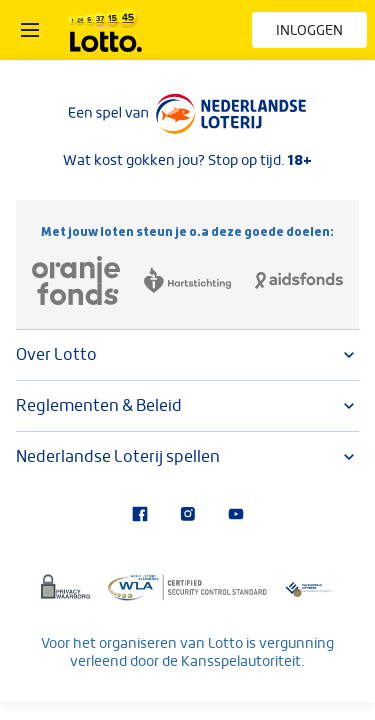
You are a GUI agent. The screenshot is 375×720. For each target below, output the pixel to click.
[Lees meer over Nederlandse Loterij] (188, 114)
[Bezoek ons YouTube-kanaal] (236, 516)
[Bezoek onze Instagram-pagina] (188, 516)
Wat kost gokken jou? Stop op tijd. (187, 160)
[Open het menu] (30, 30)
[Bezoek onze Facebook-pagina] (140, 516)
